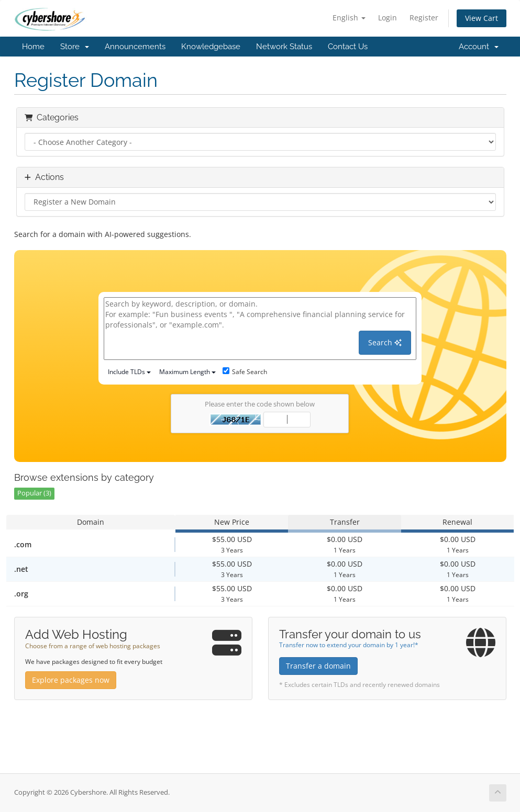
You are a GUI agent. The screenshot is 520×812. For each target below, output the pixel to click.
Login (388, 18)
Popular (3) (34, 493)
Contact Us (348, 47)
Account (479, 47)
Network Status (284, 47)
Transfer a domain (318, 666)
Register (424, 18)
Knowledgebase (211, 47)
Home (33, 47)
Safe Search (245, 372)
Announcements (135, 47)
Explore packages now (71, 680)
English (349, 18)
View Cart (482, 18)
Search (385, 342)
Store (75, 47)
